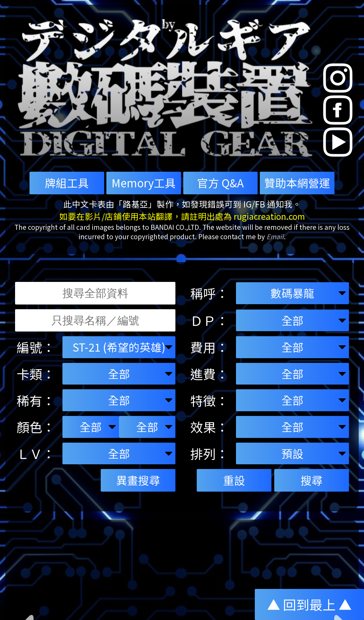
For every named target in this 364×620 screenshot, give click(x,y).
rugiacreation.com (269, 216)
